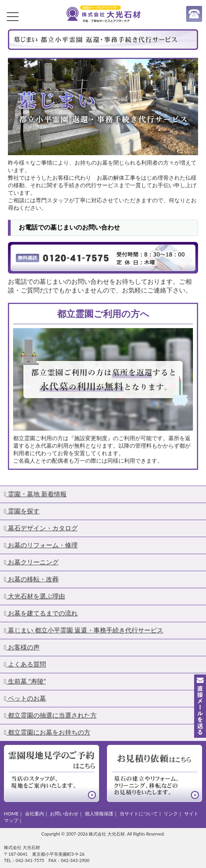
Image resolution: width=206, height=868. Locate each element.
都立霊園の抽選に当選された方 (50, 715)
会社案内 (34, 814)
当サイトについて (139, 814)
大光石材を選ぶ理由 (34, 596)
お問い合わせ (64, 814)
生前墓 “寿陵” (25, 681)
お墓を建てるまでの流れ (41, 613)
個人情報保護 (99, 814)
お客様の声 (22, 647)
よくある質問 (25, 664)
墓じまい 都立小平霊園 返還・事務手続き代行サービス (84, 630)
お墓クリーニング (31, 562)
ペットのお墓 (25, 698)
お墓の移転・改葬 (31, 579)
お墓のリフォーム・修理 (41, 545)
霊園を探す (22, 511)
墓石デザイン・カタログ (41, 528)
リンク (171, 814)
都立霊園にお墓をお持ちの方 (47, 732)
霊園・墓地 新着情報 (35, 494)
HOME (11, 814)
